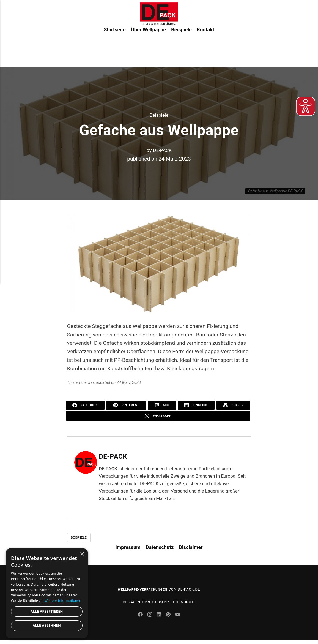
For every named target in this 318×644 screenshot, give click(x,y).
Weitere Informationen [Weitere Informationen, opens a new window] (63, 601)
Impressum (128, 549)
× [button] (82, 554)
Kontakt (206, 46)
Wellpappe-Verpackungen (142, 592)
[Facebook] (139, 619)
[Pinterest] (170, 619)
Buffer (234, 405)
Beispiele (181, 46)
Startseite (115, 46)
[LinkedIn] (160, 619)
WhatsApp (158, 417)
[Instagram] (149, 619)
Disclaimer (191, 549)
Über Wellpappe (148, 46)
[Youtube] (180, 619)
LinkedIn (196, 405)
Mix (162, 405)
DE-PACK (162, 150)
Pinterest (127, 405)
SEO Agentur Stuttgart (146, 604)
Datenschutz (160, 549)
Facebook (85, 405)
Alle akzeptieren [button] (47, 611)
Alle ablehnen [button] (47, 625)
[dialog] (47, 593)
